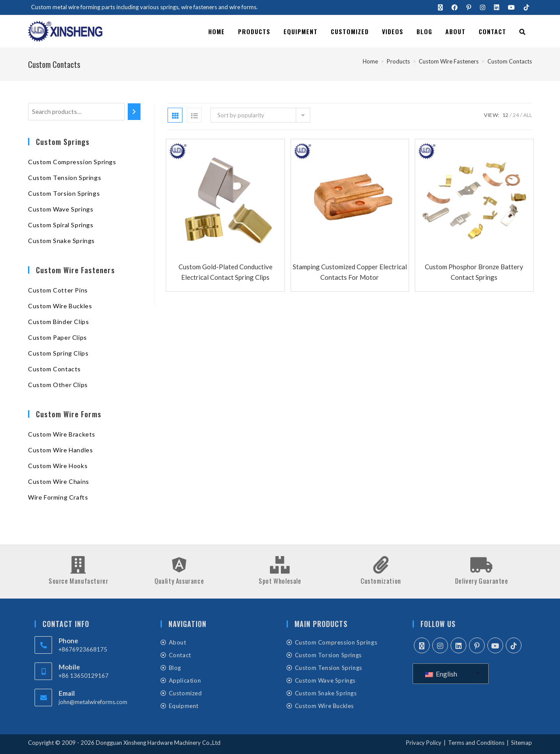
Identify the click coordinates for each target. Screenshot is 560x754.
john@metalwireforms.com (93, 702)
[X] (422, 645)
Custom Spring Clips (58, 353)
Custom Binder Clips (58, 322)
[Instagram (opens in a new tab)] (483, 7)
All (528, 115)
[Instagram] (440, 645)
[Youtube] (495, 645)
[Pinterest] (477, 645)
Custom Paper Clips (58, 337)
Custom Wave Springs (61, 209)
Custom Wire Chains (59, 481)
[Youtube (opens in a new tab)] (511, 7)
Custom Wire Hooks (58, 466)
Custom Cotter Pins (58, 290)
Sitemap (521, 743)
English (441, 674)
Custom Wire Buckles (60, 306)
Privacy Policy (424, 743)
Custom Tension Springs (65, 178)
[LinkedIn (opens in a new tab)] (497, 7)
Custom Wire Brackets (62, 434)
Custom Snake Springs (61, 241)
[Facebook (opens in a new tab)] (455, 7)
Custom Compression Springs (72, 162)
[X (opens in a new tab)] (440, 7)
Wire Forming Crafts (58, 497)
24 (516, 115)
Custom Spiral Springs (61, 225)
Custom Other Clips (58, 385)
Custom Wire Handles (60, 450)
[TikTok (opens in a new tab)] (524, 7)
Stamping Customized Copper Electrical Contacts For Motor (350, 272)
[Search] (134, 112)
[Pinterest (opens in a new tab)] (469, 7)
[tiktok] (514, 645)
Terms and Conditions (476, 743)
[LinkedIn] (458, 645)
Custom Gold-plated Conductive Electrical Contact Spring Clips (226, 272)
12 (505, 115)
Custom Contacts (510, 61)
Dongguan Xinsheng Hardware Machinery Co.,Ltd (158, 743)
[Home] (370, 61)
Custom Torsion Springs (64, 193)
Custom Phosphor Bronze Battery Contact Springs (474, 272)
